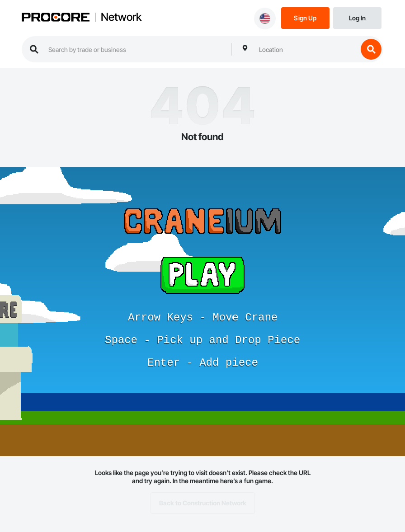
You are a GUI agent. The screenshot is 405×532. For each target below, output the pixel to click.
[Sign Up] (305, 17)
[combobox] (306, 49)
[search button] (371, 49)
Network (121, 17)
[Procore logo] (56, 18)
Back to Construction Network (203, 503)
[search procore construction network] (135, 49)
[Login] (357, 17)
